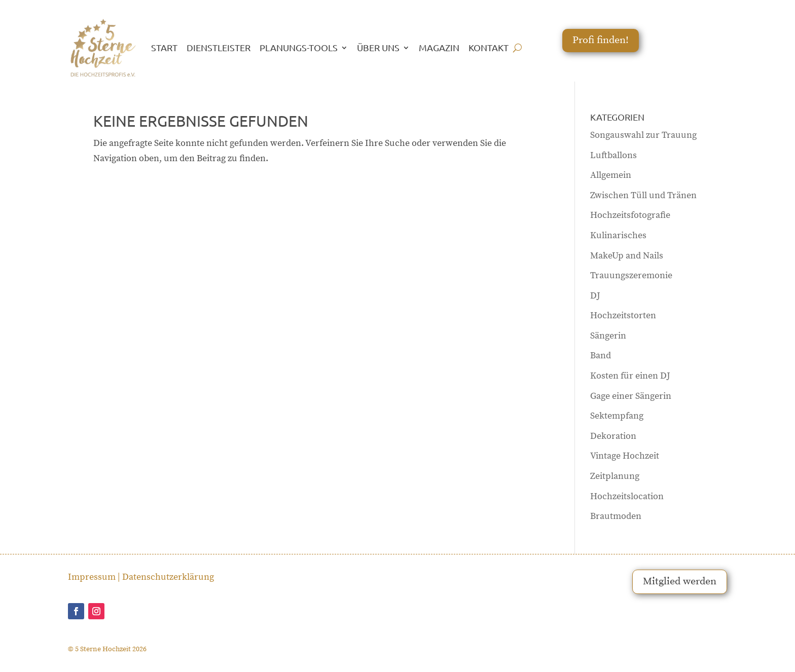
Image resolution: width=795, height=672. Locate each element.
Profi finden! (601, 40)
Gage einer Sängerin (631, 396)
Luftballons (613, 155)
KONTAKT (489, 47)
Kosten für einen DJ (630, 376)
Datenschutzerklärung (168, 577)
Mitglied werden (680, 582)
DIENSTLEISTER (219, 47)
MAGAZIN (439, 47)
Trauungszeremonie (631, 275)
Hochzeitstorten (623, 315)
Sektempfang (617, 416)
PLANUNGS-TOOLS (299, 47)
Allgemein (611, 175)
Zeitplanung (615, 476)
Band (601, 356)
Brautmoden (616, 516)
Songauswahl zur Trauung (643, 135)
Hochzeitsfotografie (630, 215)
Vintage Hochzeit (625, 456)
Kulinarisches (618, 235)
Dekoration (613, 436)
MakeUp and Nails (627, 256)
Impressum (92, 577)
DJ (595, 296)
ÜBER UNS (378, 47)
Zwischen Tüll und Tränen (643, 195)
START (164, 47)
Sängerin (608, 336)
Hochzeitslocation (627, 496)
